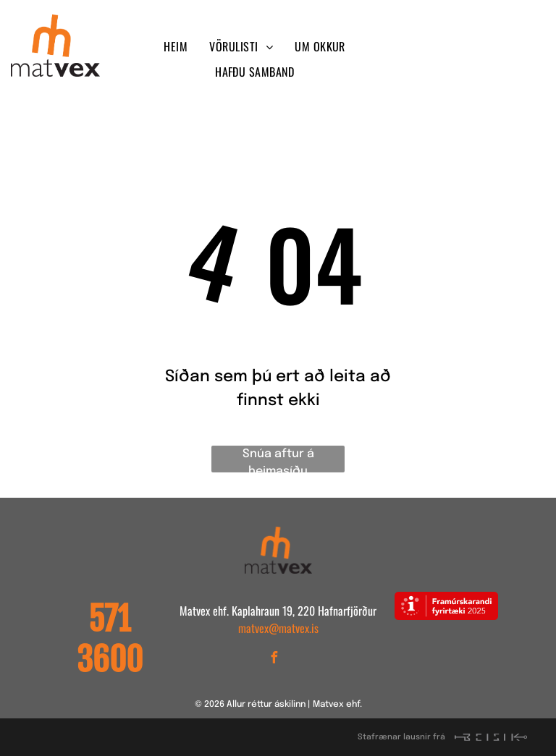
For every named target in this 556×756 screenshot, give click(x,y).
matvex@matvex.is (278, 628)
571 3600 (110, 640)
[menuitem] (176, 46)
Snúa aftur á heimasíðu (278, 460)
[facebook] (421, 47)
